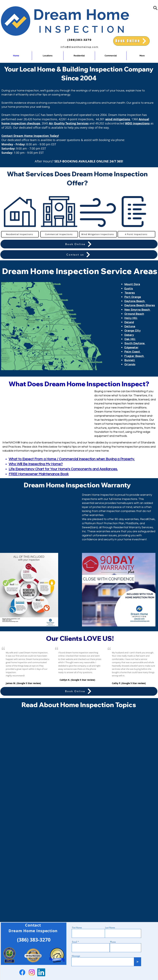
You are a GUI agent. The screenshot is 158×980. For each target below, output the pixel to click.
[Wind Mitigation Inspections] (98, 234)
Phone (113, 942)
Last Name (110, 928)
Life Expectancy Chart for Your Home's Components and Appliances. (63, 469)
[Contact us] (79, 255)
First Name (77, 928)
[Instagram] (32, 972)
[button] (155, 8)
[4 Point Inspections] (136, 234)
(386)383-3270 (79, 40)
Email (74, 942)
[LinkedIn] (41, 972)
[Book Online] (131, 41)
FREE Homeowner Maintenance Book (39, 474)
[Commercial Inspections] (59, 234)
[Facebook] (22, 972)
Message (76, 956)
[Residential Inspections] (20, 234)
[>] (138, 962)
